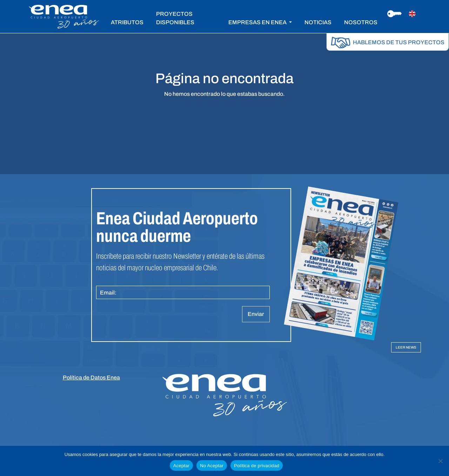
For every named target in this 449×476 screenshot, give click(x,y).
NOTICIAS (318, 22)
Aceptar (182, 466)
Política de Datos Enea (91, 378)
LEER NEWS (406, 347)
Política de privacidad (257, 466)
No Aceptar (212, 466)
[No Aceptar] (440, 461)
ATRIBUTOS (127, 22)
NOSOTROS (361, 22)
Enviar (256, 314)
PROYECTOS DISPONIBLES (175, 18)
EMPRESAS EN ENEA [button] (258, 22)
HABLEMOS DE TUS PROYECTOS (388, 42)
